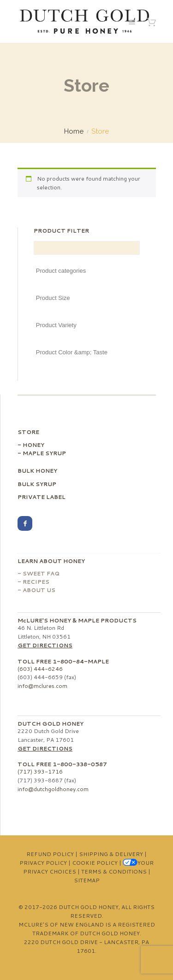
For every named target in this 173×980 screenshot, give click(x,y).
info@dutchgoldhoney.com (53, 789)
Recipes (36, 582)
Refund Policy (50, 854)
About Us (39, 590)
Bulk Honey (37, 471)
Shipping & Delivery (111, 854)
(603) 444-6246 (40, 669)
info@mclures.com (42, 686)
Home (74, 132)
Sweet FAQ (41, 573)
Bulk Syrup (37, 484)
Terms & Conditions (114, 871)
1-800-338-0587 (80, 764)
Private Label (42, 497)
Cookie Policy (95, 863)
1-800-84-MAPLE (81, 661)
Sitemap (87, 880)
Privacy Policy (43, 863)
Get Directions (45, 645)
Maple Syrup (44, 453)
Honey (33, 445)
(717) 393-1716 (40, 772)
